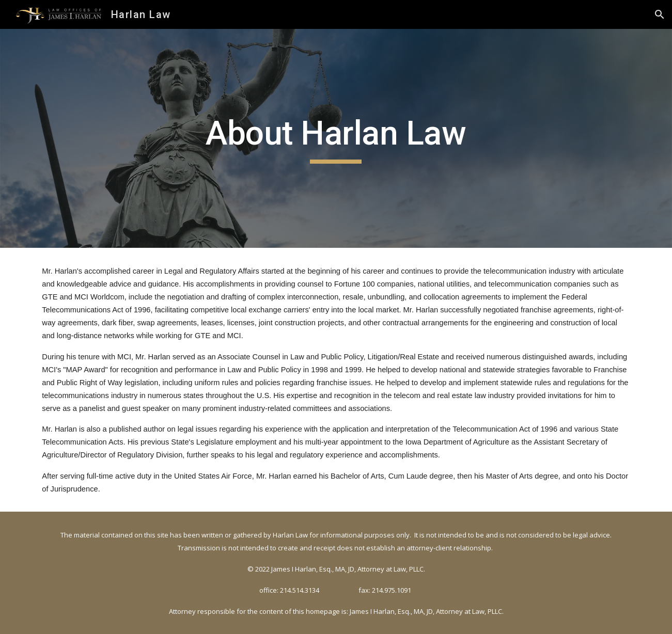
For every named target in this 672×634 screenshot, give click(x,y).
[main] (336, 139)
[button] (660, 14)
